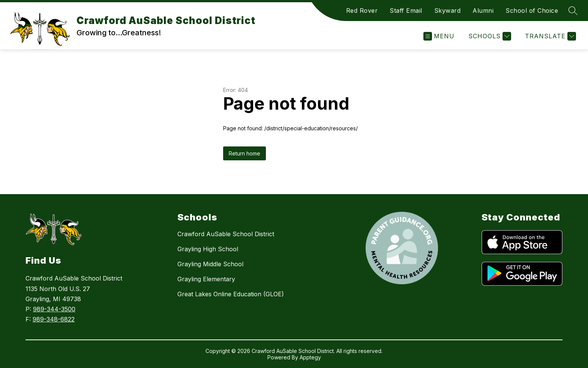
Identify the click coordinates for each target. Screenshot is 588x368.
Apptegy (310, 357)
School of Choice (532, 11)
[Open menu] (439, 36)
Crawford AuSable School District (226, 234)
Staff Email (406, 11)
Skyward (448, 11)
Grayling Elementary (206, 279)
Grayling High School (208, 249)
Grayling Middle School (210, 264)
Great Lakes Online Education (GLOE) (231, 294)
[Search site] (573, 11)
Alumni (483, 11)
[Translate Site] (550, 36)
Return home (244, 153)
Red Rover (362, 11)
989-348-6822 (54, 319)
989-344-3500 (54, 309)
